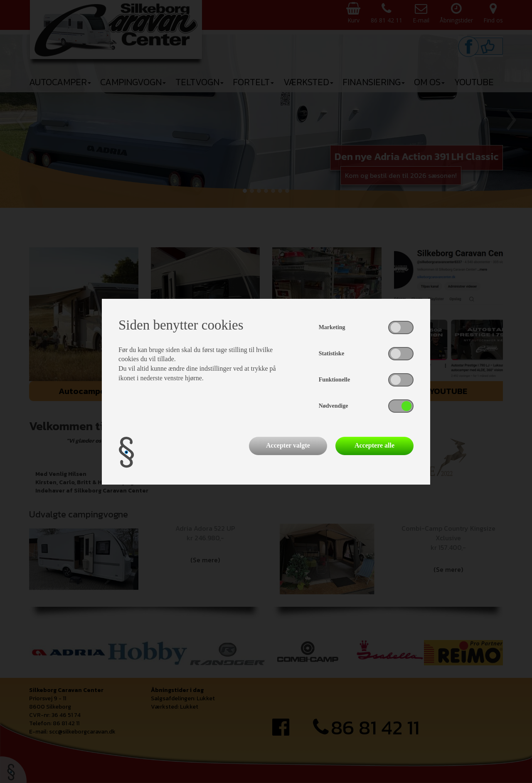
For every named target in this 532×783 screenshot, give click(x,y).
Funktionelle (334, 380)
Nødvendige (334, 406)
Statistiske (331, 353)
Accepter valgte (288, 445)
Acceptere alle (374, 445)
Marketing (332, 327)
